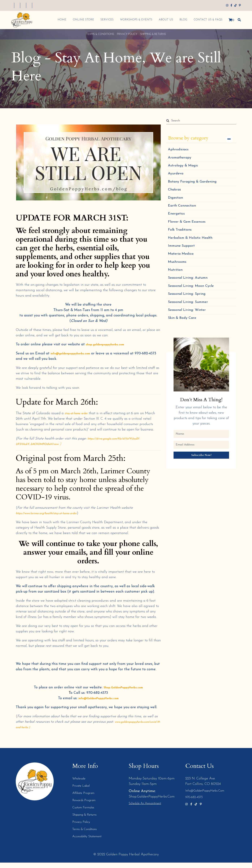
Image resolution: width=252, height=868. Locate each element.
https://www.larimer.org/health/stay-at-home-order (54, 519)
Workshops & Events (134, 20)
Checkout (72, 6)
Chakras (176, 199)
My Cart (56, 6)
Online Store (82, 20)
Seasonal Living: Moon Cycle (194, 317)
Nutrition (176, 297)
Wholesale (80, 784)
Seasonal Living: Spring (190, 326)
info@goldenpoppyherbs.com (75, 353)
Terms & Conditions (100, 34)
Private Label (83, 791)
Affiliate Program (86, 798)
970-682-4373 (195, 803)
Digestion (177, 209)
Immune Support (183, 268)
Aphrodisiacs (180, 151)
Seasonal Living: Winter (190, 346)
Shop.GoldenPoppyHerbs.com (123, 693)
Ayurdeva (177, 180)
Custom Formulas (86, 813)
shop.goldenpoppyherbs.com (109, 344)
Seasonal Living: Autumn (191, 307)
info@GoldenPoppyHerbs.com (99, 704)
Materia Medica (183, 277)
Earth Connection (184, 219)
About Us (164, 20)
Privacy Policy (127, 34)
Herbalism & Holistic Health (194, 258)
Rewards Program (86, 806)
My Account (18, 6)
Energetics (178, 229)
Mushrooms (178, 287)
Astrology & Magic (185, 170)
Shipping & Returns (153, 34)
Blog (182, 20)
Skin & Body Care (184, 356)
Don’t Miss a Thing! (201, 438)
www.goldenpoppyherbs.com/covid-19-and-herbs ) (53, 733)
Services (105, 20)
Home (60, 20)
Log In (87, 6)
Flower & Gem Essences (190, 238)
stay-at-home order (80, 413)
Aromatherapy (181, 160)
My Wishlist (38, 6)
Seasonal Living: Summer (191, 336)
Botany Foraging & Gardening (196, 190)
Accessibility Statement (90, 842)
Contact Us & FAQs (206, 20)
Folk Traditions (181, 248)
